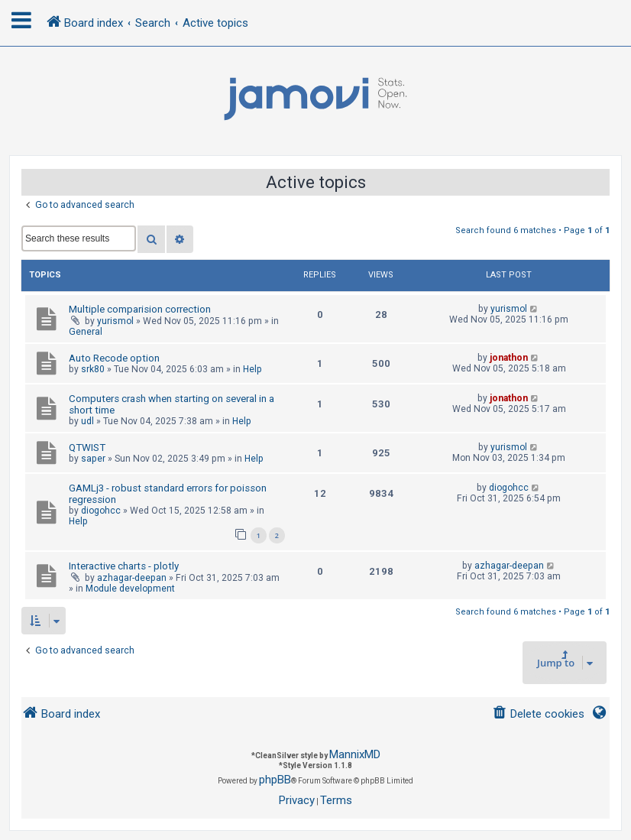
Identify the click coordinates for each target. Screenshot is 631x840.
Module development (130, 589)
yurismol (115, 321)
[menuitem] (538, 714)
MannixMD (355, 754)
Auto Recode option (114, 358)
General (86, 332)
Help (252, 369)
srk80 (93, 369)
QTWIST (87, 448)
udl (87, 421)
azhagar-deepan (132, 578)
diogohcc (101, 511)
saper (93, 459)
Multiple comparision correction (140, 309)
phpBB (275, 780)
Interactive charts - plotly (124, 566)
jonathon (509, 358)
